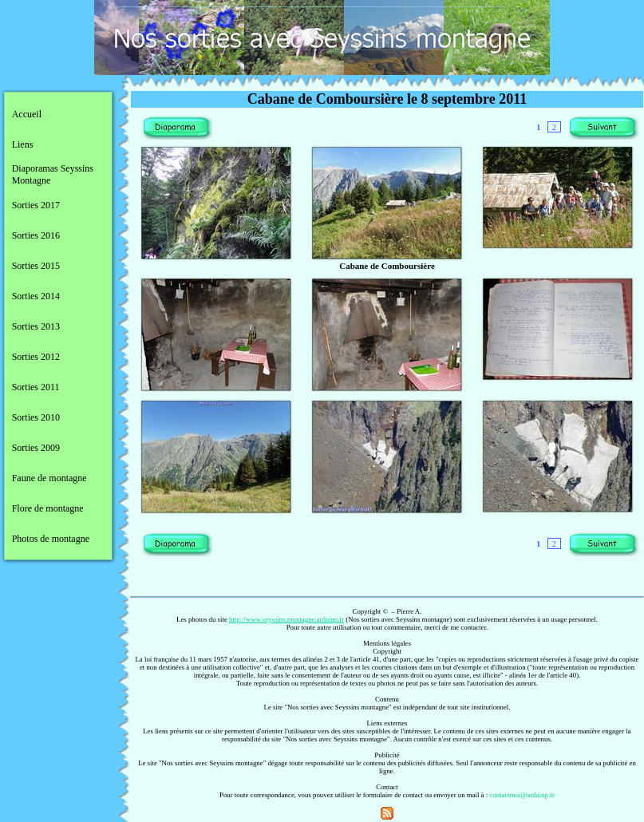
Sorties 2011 (36, 387)
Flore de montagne (48, 508)
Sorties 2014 (36, 296)
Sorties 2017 (36, 205)
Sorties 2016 (36, 235)
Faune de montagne (49, 478)
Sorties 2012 (36, 357)
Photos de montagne (51, 539)
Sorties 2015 (36, 266)
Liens (23, 144)
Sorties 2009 (36, 448)
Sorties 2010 (36, 417)
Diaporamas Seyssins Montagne (53, 174)
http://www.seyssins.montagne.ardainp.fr (286, 619)
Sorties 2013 (36, 326)
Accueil (27, 114)
